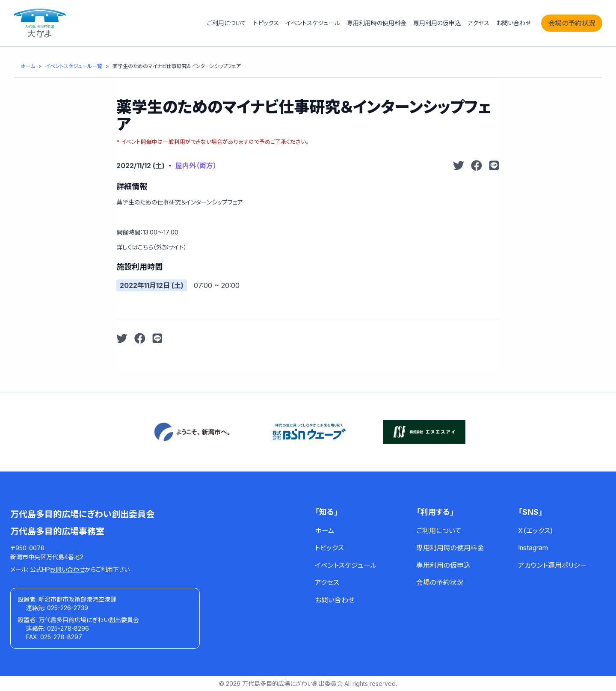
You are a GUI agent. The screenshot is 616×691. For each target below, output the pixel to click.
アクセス (478, 23)
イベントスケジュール (313, 23)
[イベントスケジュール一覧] (74, 66)
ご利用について (227, 23)
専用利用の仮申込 (437, 23)
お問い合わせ (514, 23)
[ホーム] (28, 66)
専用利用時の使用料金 (377, 23)
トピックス (266, 23)
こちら (145, 247)
